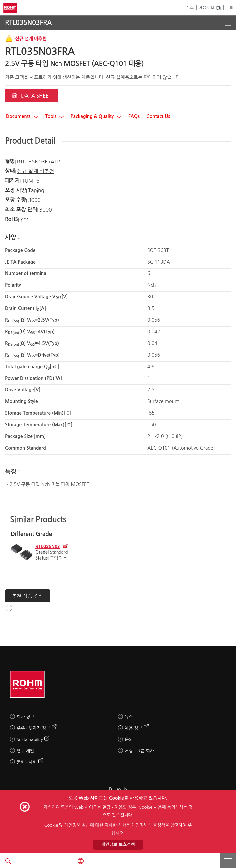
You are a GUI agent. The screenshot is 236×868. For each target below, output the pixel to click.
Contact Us (158, 116)
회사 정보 (25, 717)
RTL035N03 (48, 546)
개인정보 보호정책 (118, 845)
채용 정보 (207, 8)
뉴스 (190, 8)
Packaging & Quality (96, 116)
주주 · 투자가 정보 (33, 728)
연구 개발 (25, 751)
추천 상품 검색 (28, 596)
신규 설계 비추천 (35, 171)
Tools (54, 116)
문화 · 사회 (27, 762)
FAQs (134, 116)
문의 (230, 8)
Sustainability (30, 740)
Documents (22, 116)
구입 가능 (59, 558)
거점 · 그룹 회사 (139, 751)
